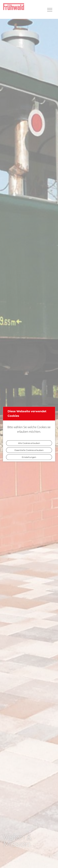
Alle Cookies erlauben (29, 443)
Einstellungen (29, 457)
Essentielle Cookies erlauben (29, 450)
